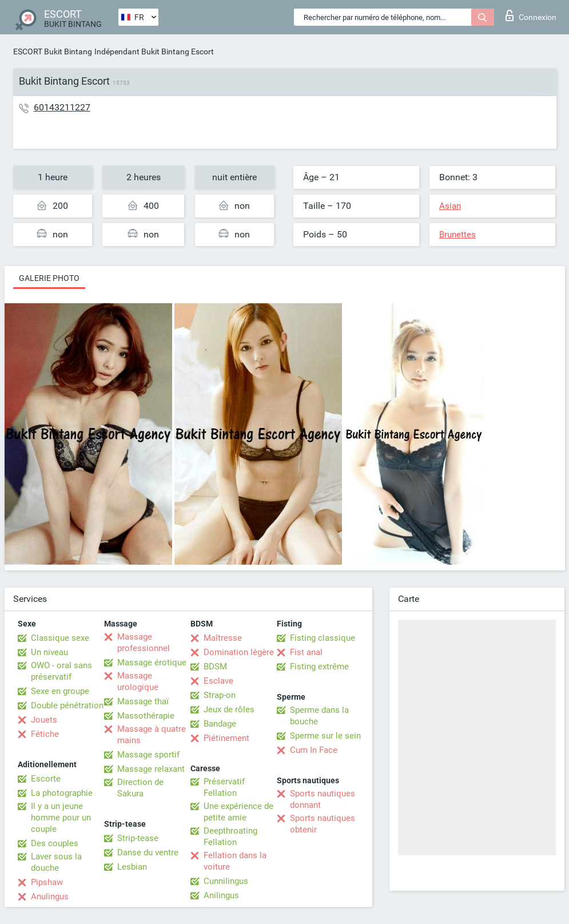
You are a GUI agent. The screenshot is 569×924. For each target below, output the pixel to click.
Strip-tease (138, 838)
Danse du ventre (148, 852)
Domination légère (239, 652)
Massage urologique (138, 681)
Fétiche (45, 734)
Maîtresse (223, 638)
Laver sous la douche (56, 862)
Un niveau (49, 652)
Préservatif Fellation (224, 787)
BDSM (215, 667)
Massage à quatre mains (152, 735)
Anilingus (221, 895)
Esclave (218, 681)
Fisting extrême (319, 667)
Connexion (531, 15)
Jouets (44, 720)
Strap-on (220, 695)
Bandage (220, 724)
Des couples (55, 843)
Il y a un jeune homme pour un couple (61, 818)
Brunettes (457, 235)
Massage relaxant (151, 769)
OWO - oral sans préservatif (61, 671)
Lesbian (132, 867)
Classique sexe (60, 638)
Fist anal (306, 652)
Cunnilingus (226, 881)
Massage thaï (143, 701)
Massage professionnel (144, 643)
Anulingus (50, 897)
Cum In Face (314, 750)
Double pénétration (67, 705)
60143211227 (62, 107)
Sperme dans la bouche (319, 716)
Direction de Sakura (140, 788)
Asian (450, 206)
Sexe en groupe (60, 691)
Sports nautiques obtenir (323, 824)
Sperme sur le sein (325, 736)
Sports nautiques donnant (323, 799)
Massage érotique (152, 663)
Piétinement (226, 738)
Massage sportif (148, 755)
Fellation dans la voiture (235, 861)
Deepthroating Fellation (230, 836)
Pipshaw (47, 882)
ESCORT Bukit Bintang (53, 51)
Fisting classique (323, 638)
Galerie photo (49, 278)
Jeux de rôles (229, 709)
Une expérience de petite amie (238, 812)
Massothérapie (146, 716)
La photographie (62, 793)
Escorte (46, 779)
